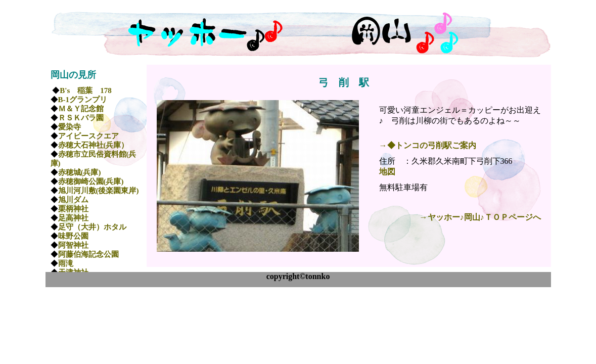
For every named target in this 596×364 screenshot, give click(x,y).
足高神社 (73, 218)
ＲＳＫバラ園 (81, 118)
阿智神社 (73, 245)
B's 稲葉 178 (86, 90)
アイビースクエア (88, 136)
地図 (387, 172)
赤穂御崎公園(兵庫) (91, 181)
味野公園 (73, 236)
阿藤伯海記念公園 (88, 254)
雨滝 (66, 263)
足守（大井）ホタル (92, 227)
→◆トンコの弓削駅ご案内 (428, 145)
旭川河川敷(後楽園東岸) (99, 191)
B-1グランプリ (83, 100)
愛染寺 (70, 127)
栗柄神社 (73, 209)
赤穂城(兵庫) (80, 172)
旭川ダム (73, 200)
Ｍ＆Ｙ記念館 (81, 109)
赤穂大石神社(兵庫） (94, 145)
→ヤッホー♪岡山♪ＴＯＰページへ (480, 217)
